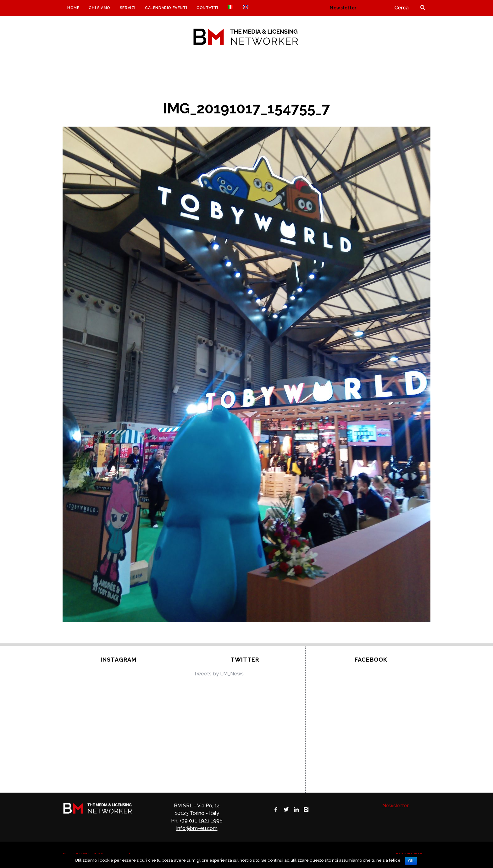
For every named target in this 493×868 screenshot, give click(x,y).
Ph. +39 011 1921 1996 (197, 821)
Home (73, 8)
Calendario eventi (166, 8)
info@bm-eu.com (197, 828)
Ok (411, 861)
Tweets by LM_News (219, 674)
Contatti (207, 8)
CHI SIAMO (99, 8)
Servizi (128, 8)
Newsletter (343, 8)
